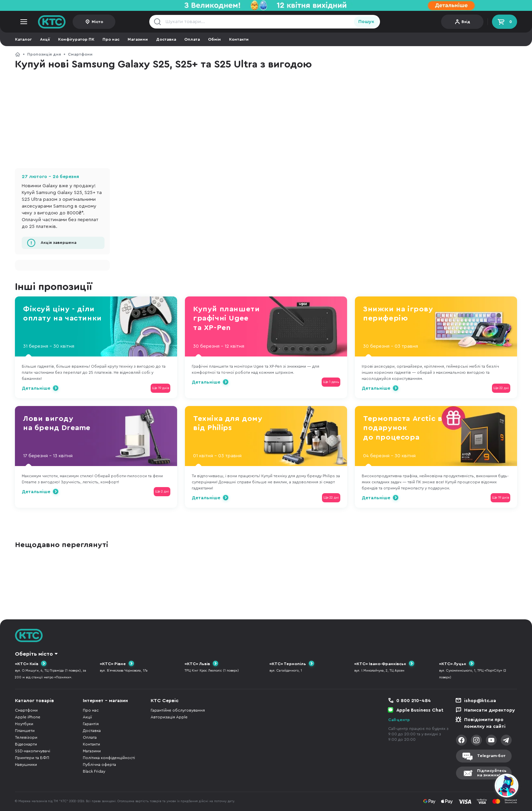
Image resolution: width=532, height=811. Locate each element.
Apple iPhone (28, 717)
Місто (97, 22)
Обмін (214, 39)
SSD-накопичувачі (33, 751)
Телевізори (26, 737)
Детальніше (36, 388)
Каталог (23, 39)
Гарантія (91, 724)
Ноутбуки (24, 724)
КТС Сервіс (165, 701)
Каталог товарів (34, 701)
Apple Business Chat (420, 710)
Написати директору (490, 710)
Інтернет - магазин (105, 701)
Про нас (111, 39)
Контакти (239, 39)
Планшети (25, 731)
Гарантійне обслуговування (178, 710)
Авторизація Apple (169, 717)
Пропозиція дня (44, 54)
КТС (18, 54)
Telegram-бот (491, 756)
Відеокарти (26, 744)
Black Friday (94, 771)
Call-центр (399, 720)
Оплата (192, 39)
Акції (45, 39)
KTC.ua (52, 22)
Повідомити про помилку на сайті (485, 723)
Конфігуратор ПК (76, 39)
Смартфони (80, 54)
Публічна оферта (99, 765)
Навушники (26, 765)
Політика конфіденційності (109, 758)
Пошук (366, 22)
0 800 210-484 (414, 701)
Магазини (138, 39)
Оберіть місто (34, 654)
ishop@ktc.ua (480, 701)
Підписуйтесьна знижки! (492, 773)
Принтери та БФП (32, 758)
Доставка (166, 39)
